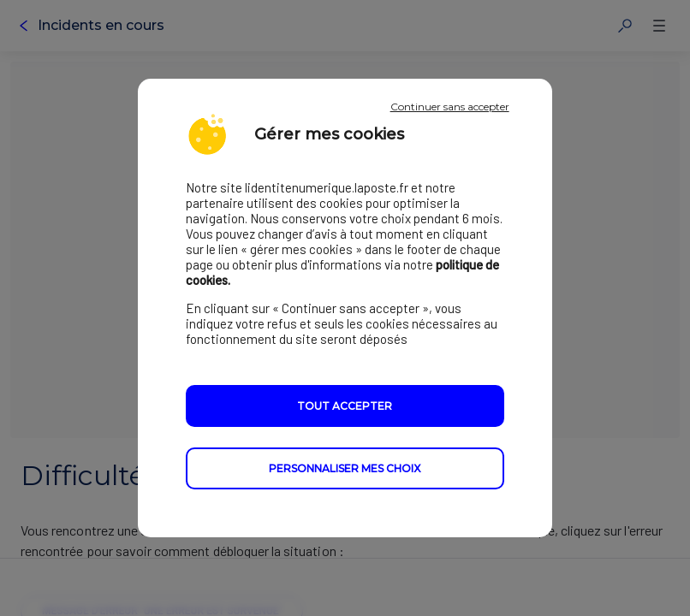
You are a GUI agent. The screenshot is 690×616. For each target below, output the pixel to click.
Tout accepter (345, 406)
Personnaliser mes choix (345, 468)
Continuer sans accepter (450, 107)
